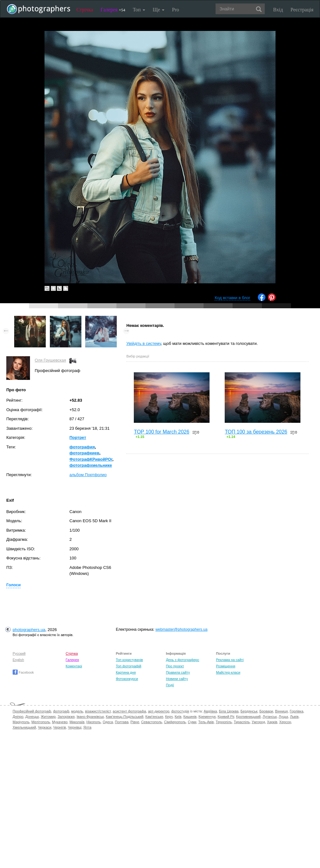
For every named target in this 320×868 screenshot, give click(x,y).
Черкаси (44, 727)
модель (77, 711)
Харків (272, 722)
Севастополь (151, 722)
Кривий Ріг (226, 717)
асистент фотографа (129, 711)
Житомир (48, 717)
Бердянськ (249, 711)
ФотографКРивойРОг (91, 459)
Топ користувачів (129, 660)
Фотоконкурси (127, 679)
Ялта (87, 727)
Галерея (113, 10)
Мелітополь (41, 722)
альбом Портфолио (88, 475)
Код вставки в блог (232, 298)
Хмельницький (24, 727)
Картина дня (126, 672)
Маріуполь (21, 722)
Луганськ (270, 717)
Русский (19, 653)
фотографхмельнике (91, 465)
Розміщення (225, 666)
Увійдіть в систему (144, 343)
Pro (175, 10)
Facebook (23, 672)
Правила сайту (178, 672)
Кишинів (190, 717)
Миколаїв (77, 722)
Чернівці (75, 727)
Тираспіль (242, 722)
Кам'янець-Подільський (124, 717)
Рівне (135, 722)
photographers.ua (29, 630)
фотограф (61, 711)
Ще (159, 10)
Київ (178, 717)
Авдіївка (210, 711)
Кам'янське (154, 717)
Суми (192, 722)
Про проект (175, 666)
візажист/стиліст (98, 711)
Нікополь (94, 722)
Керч (169, 717)
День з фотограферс (183, 660)
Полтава (122, 722)
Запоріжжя (66, 717)
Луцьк (283, 717)
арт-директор (159, 711)
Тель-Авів (206, 722)
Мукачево (60, 722)
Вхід (278, 10)
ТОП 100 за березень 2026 (256, 432)
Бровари (266, 711)
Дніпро (18, 717)
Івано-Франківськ (90, 717)
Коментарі (74, 666)
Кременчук (207, 717)
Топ (139, 10)
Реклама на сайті (230, 660)
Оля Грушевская (50, 360)
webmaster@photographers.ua (181, 629)
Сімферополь (175, 722)
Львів (294, 717)
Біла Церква (229, 711)
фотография (82, 447)
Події (170, 685)
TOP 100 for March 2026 (162, 432)
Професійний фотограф (32, 711)
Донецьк (32, 717)
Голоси (13, 585)
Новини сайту (177, 679)
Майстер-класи (228, 672)
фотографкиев (84, 453)
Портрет (78, 437)
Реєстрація (302, 10)
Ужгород (258, 722)
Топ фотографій (129, 666)
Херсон (285, 722)
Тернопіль (224, 722)
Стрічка (85, 10)
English (18, 660)
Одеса (108, 722)
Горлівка (296, 711)
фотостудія (180, 711)
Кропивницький (248, 717)
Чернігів (60, 727)
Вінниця (281, 711)
